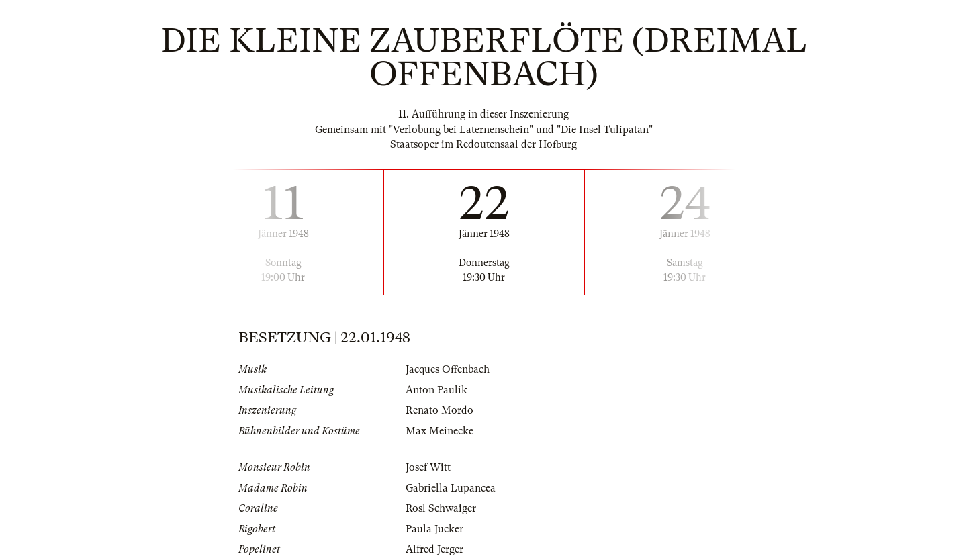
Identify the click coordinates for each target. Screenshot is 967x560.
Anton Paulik (436, 390)
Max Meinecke (440, 431)
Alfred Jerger (434, 549)
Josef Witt (428, 467)
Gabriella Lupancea (451, 488)
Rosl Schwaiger (441, 508)
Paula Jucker (434, 529)
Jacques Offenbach (448, 369)
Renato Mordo (440, 410)
